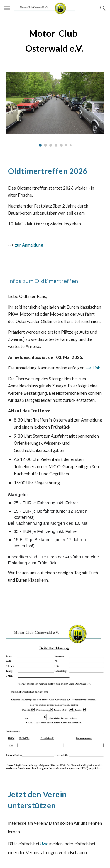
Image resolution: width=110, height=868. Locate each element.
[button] (7, 8)
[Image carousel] (55, 109)
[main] (55, 41)
